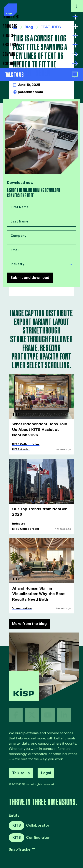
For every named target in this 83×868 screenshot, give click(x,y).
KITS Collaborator (25, 442)
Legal (46, 769)
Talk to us (21, 769)
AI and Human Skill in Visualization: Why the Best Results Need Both (37, 591)
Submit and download (30, 277)
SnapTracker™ (22, 846)
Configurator (29, 834)
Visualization (21, 605)
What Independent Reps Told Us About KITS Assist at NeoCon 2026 (41, 428)
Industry (18, 521)
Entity (14, 812)
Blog (28, 27)
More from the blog (29, 620)
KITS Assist (20, 447)
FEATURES (49, 27)
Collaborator (29, 822)
